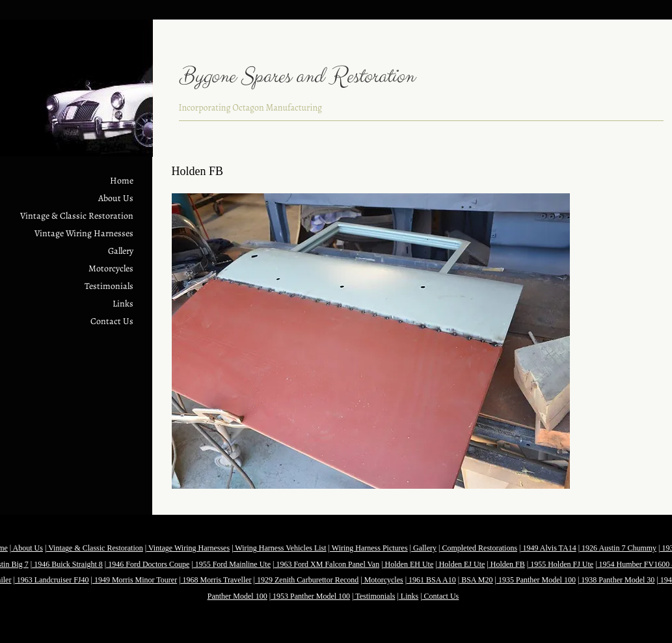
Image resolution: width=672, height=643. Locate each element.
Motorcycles (111, 268)
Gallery (121, 251)
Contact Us (112, 321)
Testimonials (109, 286)
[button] (371, 341)
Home (122, 181)
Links (123, 304)
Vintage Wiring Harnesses (84, 233)
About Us (116, 198)
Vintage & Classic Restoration (77, 216)
